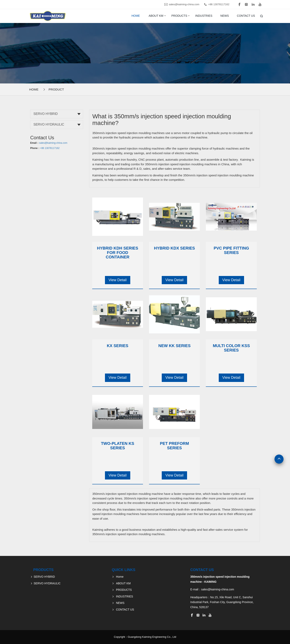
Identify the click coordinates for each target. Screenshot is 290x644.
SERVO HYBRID (46, 114)
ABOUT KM (156, 16)
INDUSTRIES (204, 16)
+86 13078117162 (219, 4)
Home (136, 16)
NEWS (225, 16)
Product (56, 89)
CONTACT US (246, 16)
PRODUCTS (179, 16)
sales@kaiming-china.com (184, 4)
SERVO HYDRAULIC (49, 124)
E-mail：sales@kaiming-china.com (212, 589)
